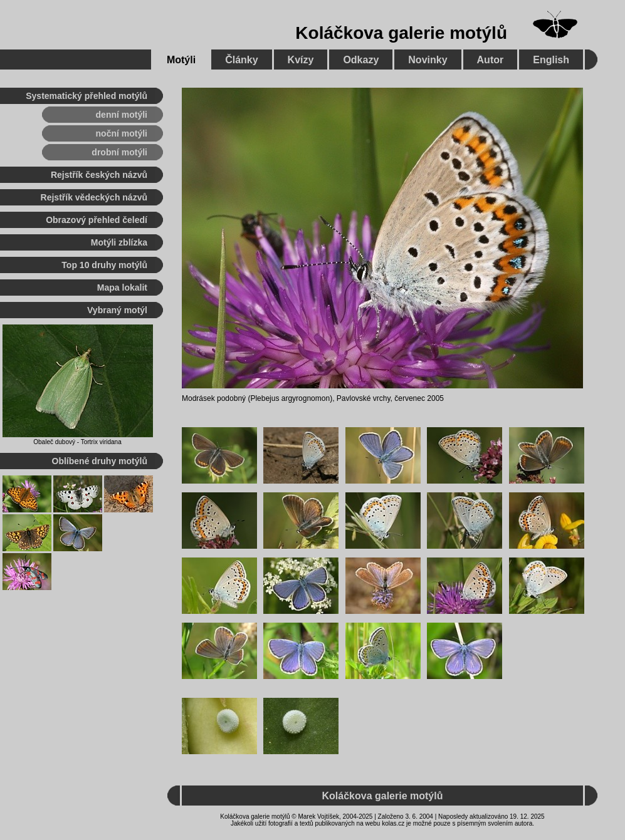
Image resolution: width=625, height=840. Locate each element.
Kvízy (301, 60)
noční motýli (122, 133)
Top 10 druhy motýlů (104, 265)
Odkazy (361, 60)
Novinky (428, 60)
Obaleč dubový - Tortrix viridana (77, 442)
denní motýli (122, 115)
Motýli (181, 60)
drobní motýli (119, 152)
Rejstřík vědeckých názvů (94, 197)
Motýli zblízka (119, 242)
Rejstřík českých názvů (99, 175)
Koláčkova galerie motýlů (401, 33)
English (551, 60)
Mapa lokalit (122, 288)
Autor (491, 60)
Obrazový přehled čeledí (97, 220)
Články (241, 60)
